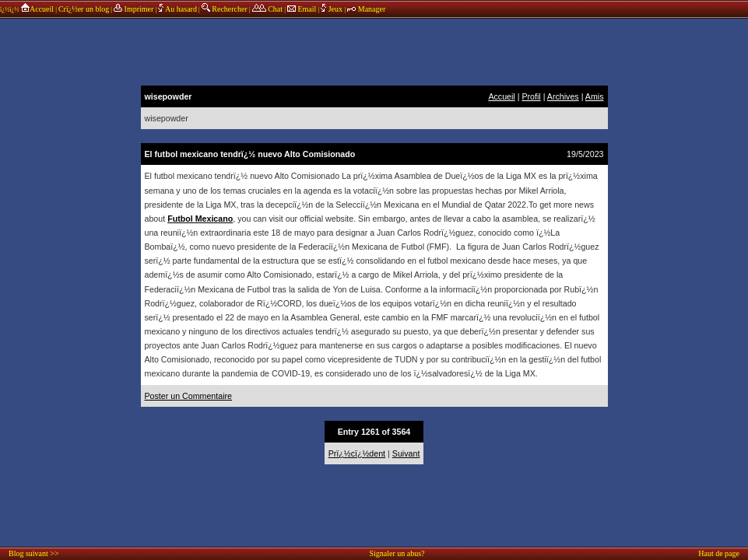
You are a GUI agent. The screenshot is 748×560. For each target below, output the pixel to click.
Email (302, 9)
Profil (531, 96)
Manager (366, 9)
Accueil (37, 9)
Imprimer (133, 9)
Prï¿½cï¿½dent (357, 453)
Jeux (332, 9)
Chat (267, 9)
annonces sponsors (374, 51)
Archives (563, 96)
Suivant (406, 453)
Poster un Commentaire (189, 396)
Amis (595, 96)
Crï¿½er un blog (84, 9)
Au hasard (177, 9)
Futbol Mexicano (200, 219)
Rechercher (225, 9)
